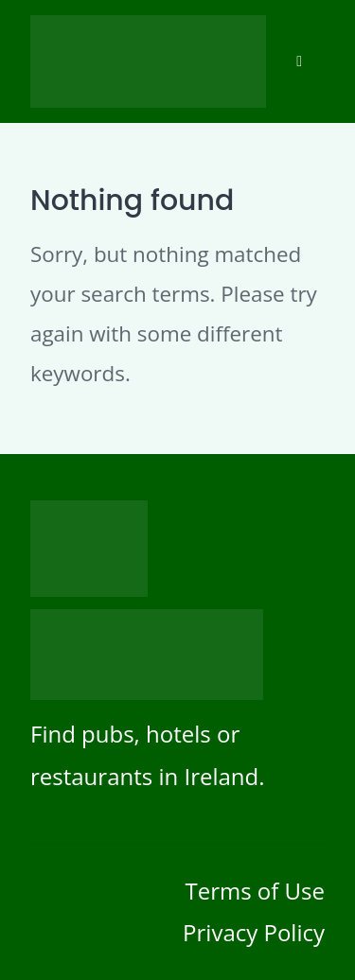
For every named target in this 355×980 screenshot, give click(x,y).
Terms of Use (255, 891)
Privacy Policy (254, 932)
